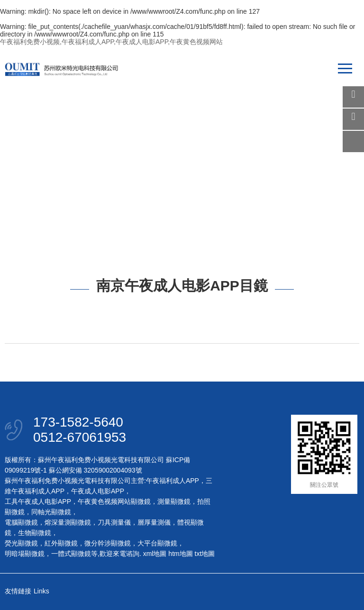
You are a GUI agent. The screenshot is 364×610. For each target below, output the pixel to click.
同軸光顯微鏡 (51, 512)
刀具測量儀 (114, 522)
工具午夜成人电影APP (38, 501)
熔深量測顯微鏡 (68, 522)
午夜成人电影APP (98, 491)
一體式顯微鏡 (71, 554)
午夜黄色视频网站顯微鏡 (114, 501)
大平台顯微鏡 (157, 543)
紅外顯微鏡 (61, 543)
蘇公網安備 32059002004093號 (95, 470)
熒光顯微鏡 (21, 543)
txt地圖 (205, 554)
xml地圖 (155, 554)
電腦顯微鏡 (21, 522)
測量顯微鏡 (174, 501)
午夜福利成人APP (173, 481)
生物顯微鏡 (35, 533)
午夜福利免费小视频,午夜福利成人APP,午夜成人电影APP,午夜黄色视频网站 (111, 42)
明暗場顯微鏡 (25, 554)
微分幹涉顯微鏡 (108, 543)
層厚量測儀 (154, 522)
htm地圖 (180, 554)
